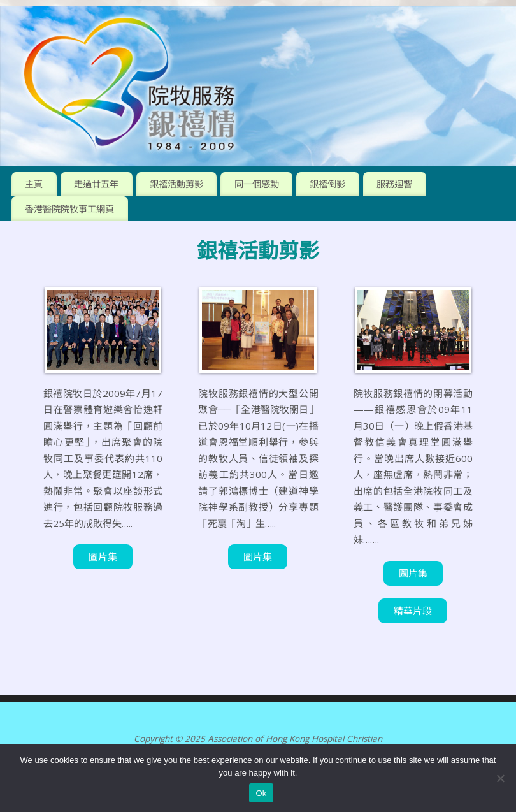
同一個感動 (257, 184)
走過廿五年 (96, 184)
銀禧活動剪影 (176, 184)
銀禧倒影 (327, 184)
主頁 (34, 184)
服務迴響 (394, 184)
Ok (261, 793)
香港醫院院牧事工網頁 (69, 209)
